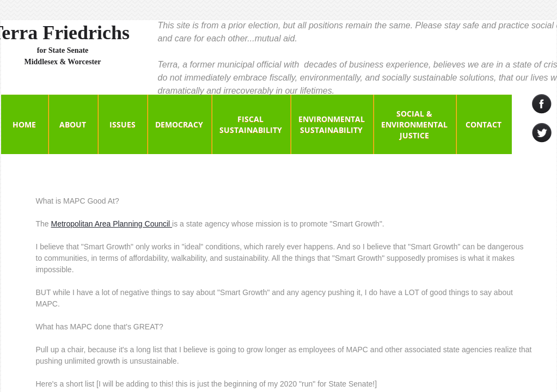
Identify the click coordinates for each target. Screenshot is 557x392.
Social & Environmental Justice (414, 124)
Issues (123, 124)
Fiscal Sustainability (251, 124)
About (73, 124)
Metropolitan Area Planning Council (112, 224)
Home (24, 124)
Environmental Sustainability (332, 124)
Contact (483, 124)
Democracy (179, 124)
